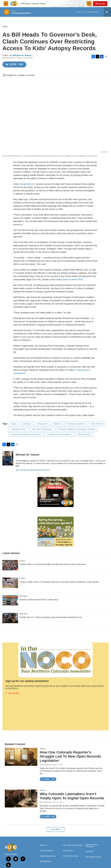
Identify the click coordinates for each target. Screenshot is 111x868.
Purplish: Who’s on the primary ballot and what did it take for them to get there (52, 564)
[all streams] (107, 12)
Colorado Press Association (59, 434)
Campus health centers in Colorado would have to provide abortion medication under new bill (59, 582)
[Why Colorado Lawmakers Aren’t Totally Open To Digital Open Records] (21, 798)
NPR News (23, 596)
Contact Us (90, 851)
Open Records (97, 424)
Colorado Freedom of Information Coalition (77, 429)
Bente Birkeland (46, 765)
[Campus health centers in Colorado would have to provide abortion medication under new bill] (10, 583)
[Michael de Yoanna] (8, 458)
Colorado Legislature (76, 424)
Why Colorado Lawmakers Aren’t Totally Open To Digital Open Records (72, 796)
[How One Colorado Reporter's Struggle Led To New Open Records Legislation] (21, 757)
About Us (44, 845)
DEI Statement (46, 861)
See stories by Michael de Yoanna (33, 470)
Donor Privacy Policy (71, 856)
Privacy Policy (68, 851)
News (5, 26)
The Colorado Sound (93, 857)
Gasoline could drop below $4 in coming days (39, 600)
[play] (7, 12)
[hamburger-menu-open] (6, 4)
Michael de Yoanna (22, 55)
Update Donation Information (92, 846)
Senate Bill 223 (27, 184)
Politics (22, 561)
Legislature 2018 (18, 429)
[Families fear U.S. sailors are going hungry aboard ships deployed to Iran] (10, 618)
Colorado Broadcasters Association (26, 434)
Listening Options (47, 851)
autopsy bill (42, 424)
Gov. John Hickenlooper (42, 429)
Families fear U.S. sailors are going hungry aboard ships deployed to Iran (50, 617)
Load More (55, 829)
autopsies (27, 424)
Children (57, 424)
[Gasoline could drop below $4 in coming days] (10, 600)
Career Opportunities (48, 856)
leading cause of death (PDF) (69, 279)
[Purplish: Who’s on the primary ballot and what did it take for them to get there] (10, 565)
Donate (101, 4)
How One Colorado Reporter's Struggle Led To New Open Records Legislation (70, 756)
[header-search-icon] (89, 4)
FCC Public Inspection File (73, 845)
